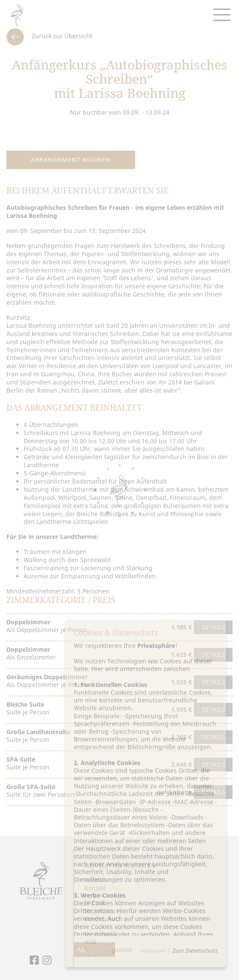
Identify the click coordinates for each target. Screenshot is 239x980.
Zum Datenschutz (195, 950)
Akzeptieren (94, 950)
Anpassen (153, 950)
